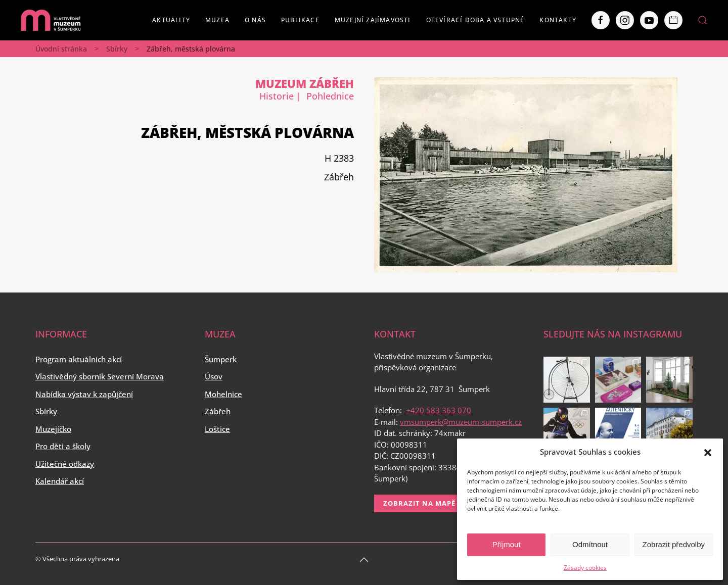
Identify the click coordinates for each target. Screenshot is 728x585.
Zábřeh (218, 411)
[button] (708, 452)
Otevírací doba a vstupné (475, 20)
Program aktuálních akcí (79, 359)
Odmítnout (590, 544)
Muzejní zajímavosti (373, 20)
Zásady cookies (585, 568)
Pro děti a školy (63, 446)
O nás (255, 20)
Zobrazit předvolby (674, 544)
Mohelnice (223, 394)
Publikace (300, 20)
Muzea (217, 20)
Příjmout (507, 544)
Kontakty (558, 20)
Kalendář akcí (60, 481)
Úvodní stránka (61, 49)
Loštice (217, 429)
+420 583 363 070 (439, 410)
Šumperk (221, 359)
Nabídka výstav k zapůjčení (84, 394)
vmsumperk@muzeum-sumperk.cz (461, 422)
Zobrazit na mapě (419, 503)
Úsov (214, 376)
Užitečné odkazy (65, 464)
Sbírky (117, 49)
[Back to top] (364, 560)
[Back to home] (51, 20)
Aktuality (171, 20)
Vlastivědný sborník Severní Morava (100, 376)
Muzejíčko (53, 429)
